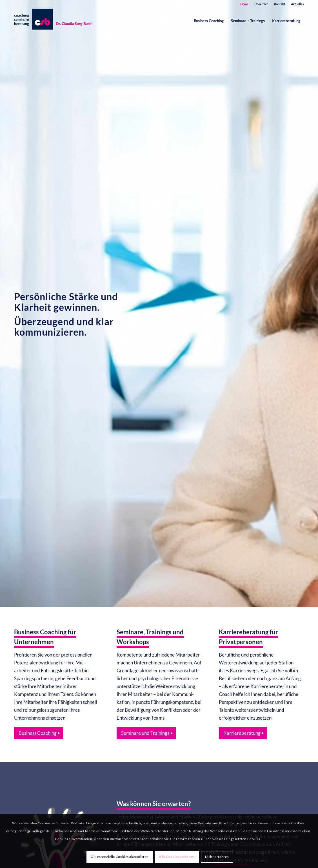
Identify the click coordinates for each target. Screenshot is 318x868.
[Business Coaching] (39, 733)
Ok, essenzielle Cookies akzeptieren (120, 857)
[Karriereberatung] (243, 733)
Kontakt (280, 4)
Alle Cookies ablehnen (177, 857)
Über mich (261, 4)
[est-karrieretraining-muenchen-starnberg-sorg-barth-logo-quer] (55, 21)
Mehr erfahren (217, 857)
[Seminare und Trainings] (146, 733)
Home (244, 4)
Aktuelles (297, 4)
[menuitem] (244, 4)
